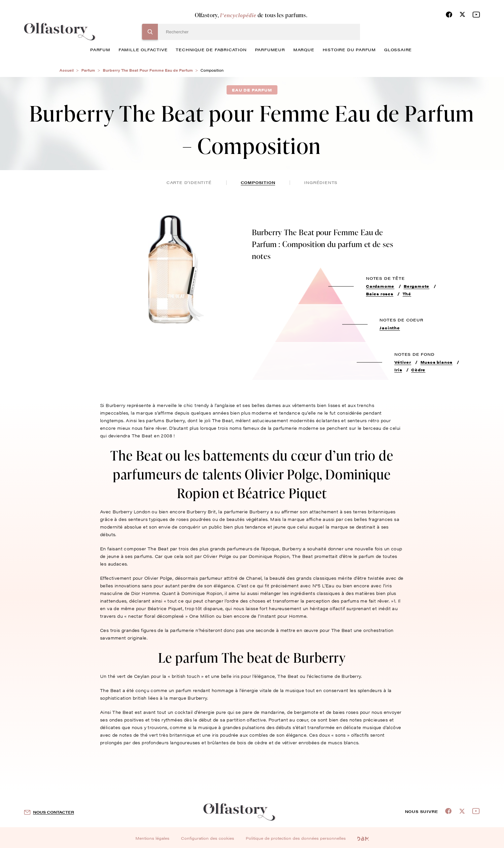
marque (304, 50)
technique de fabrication (211, 50)
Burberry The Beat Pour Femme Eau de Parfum (148, 70)
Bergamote (416, 286)
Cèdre (418, 370)
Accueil (67, 70)
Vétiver (403, 362)
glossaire (398, 50)
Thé (407, 294)
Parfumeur (270, 50)
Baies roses (380, 294)
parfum (100, 50)
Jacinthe (390, 328)
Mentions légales (152, 838)
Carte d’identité (189, 182)
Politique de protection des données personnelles (296, 838)
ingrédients (321, 182)
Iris (398, 370)
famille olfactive (143, 50)
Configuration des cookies (208, 838)
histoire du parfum (349, 50)
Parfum (88, 70)
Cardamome (380, 286)
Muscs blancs (437, 362)
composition (258, 182)
